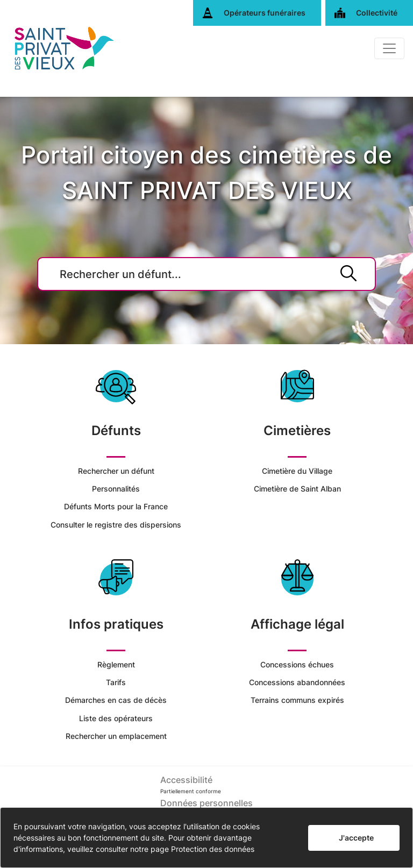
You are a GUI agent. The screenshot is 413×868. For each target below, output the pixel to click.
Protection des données (213, 849)
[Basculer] (389, 48)
